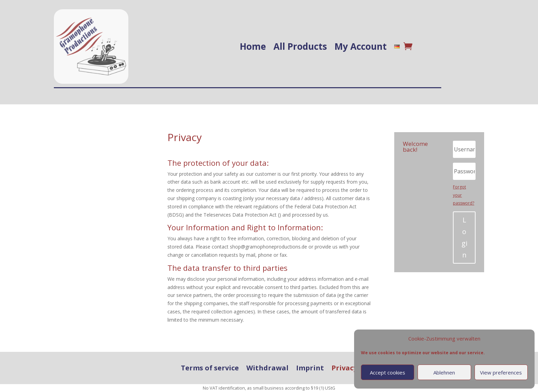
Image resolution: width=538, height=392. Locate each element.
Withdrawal (267, 368)
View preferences (501, 372)
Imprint (310, 368)
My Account (361, 46)
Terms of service (210, 368)
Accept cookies (388, 372)
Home (253, 46)
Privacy (344, 368)
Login (464, 237)
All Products (300, 46)
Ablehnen (444, 372)
